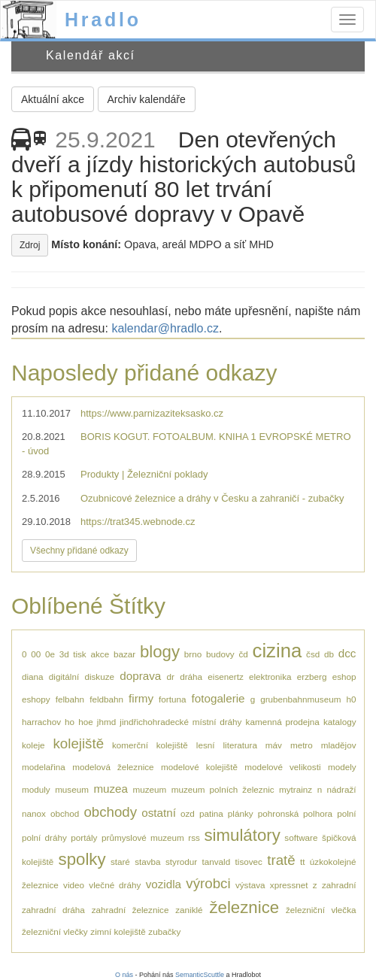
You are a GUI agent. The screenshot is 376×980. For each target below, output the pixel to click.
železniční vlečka (321, 910)
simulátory (243, 835)
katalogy (340, 722)
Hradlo (103, 20)
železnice (244, 907)
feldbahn (106, 699)
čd (243, 654)
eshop (344, 677)
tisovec (249, 862)
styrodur (181, 862)
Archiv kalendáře (147, 99)
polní (346, 813)
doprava (140, 676)
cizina (277, 651)
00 (36, 654)
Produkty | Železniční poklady (144, 474)
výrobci (208, 883)
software (301, 837)
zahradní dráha (53, 910)
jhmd (106, 722)
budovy (220, 654)
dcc (347, 653)
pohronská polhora (295, 813)
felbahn (70, 699)
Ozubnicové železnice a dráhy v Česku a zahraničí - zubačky (212, 498)
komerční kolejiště (150, 745)
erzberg (312, 677)
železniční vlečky (55, 931)
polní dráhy (44, 837)
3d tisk (73, 654)
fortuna (172, 699)
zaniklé (189, 910)
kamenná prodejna (283, 722)
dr (171, 677)
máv (274, 745)
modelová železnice (113, 767)
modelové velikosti (282, 767)
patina (211, 813)
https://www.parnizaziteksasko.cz (152, 413)
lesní (206, 745)
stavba (147, 862)
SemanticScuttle (200, 975)
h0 (351, 699)
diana (33, 677)
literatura (240, 745)
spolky (82, 859)
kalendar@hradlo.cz (165, 328)
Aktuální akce (53, 99)
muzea (111, 789)
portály (84, 837)
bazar (124, 654)
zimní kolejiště (118, 931)
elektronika (270, 677)
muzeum (149, 789)
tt (303, 862)
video (74, 885)
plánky (241, 813)
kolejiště (78, 743)
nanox (34, 813)
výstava (250, 885)
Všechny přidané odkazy (79, 551)
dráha (191, 677)
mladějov (339, 745)
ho (70, 722)
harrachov (41, 722)
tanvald (217, 862)
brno (193, 654)
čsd (313, 654)
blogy (160, 652)
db (329, 654)
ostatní (159, 813)
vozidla (164, 884)
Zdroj (30, 245)
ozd (188, 813)
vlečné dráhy (115, 885)
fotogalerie (218, 698)
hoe (86, 722)
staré (120, 862)
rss (194, 837)
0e (50, 654)
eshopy (36, 699)
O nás (124, 975)
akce (100, 654)
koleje (33, 745)
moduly (36, 789)
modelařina (44, 767)
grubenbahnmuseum (300, 699)
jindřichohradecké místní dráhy (180, 722)
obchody (110, 812)
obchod (65, 813)
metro (302, 745)
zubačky (164, 931)
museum (72, 789)
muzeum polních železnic (223, 789)
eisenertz (225, 677)
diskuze (99, 677)
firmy (141, 698)
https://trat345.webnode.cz (138, 522)
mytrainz (296, 789)
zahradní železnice (130, 910)
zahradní (339, 885)
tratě (281, 860)
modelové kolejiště (199, 767)
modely (342, 767)
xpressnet (289, 885)
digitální (64, 677)
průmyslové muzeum (143, 837)
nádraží (342, 789)
